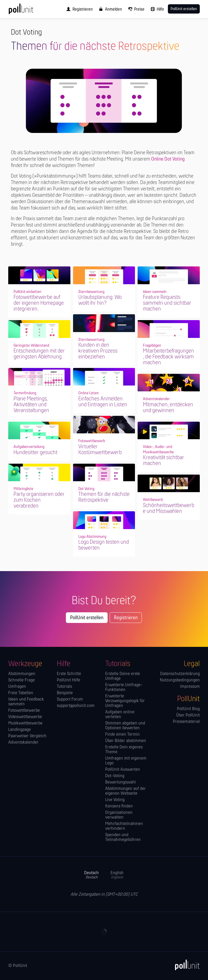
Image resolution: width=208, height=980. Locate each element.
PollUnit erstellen (87, 618)
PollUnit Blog (188, 709)
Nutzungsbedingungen (180, 680)
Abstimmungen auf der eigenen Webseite (126, 791)
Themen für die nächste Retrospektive (104, 497)
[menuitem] (78, 9)
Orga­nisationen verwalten (119, 815)
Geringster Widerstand (31, 346)
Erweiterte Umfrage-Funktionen (124, 688)
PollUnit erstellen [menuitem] (184, 9)
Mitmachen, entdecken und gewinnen (168, 408)
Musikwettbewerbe (25, 723)
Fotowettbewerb (92, 441)
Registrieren (126, 618)
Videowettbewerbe (25, 717)
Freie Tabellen (21, 693)
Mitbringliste (23, 489)
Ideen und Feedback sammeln (26, 702)
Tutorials (64, 687)
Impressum (190, 687)
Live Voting (115, 800)
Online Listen (89, 393)
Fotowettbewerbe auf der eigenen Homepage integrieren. (39, 303)
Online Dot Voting (168, 159)
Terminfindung (25, 393)
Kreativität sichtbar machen (164, 461)
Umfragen (17, 687)
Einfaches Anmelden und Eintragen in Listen (103, 402)
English (117, 875)
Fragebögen (152, 346)
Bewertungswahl (120, 782)
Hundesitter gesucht (35, 453)
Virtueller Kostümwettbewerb (100, 450)
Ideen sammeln (155, 292)
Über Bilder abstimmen (126, 741)
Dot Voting (86, 489)
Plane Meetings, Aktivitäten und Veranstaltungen (31, 405)
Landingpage (20, 730)
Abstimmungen (22, 674)
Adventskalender (156, 399)
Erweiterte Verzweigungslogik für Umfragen (125, 701)
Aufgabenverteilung (29, 447)
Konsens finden (119, 806)
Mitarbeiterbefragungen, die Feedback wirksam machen (168, 357)
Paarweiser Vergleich (27, 736)
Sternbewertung (91, 292)
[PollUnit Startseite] (28, 11)
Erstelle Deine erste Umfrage (123, 676)
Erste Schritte (69, 674)
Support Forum (70, 700)
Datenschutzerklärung (180, 674)
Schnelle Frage (22, 680)
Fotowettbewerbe (24, 711)
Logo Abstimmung (92, 537)
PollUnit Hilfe (69, 680)
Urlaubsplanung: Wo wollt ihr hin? (100, 300)
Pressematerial (186, 722)
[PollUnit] (185, 965)
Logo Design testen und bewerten (104, 545)
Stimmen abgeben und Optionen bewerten (125, 726)
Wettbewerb (153, 500)
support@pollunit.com (76, 706)
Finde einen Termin (122, 735)
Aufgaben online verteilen (120, 715)
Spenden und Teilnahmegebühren (123, 837)
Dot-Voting (115, 776)
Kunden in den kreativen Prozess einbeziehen (98, 351)
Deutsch (92, 875)
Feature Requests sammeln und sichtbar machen (167, 303)
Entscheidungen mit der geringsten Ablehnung (39, 354)
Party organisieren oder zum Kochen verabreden (39, 500)
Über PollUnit (188, 715)
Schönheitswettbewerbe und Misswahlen (169, 508)
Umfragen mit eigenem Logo (126, 761)
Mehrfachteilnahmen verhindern (124, 826)
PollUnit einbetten (27, 292)
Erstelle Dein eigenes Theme (124, 750)
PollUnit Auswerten (123, 770)
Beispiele (65, 693)
